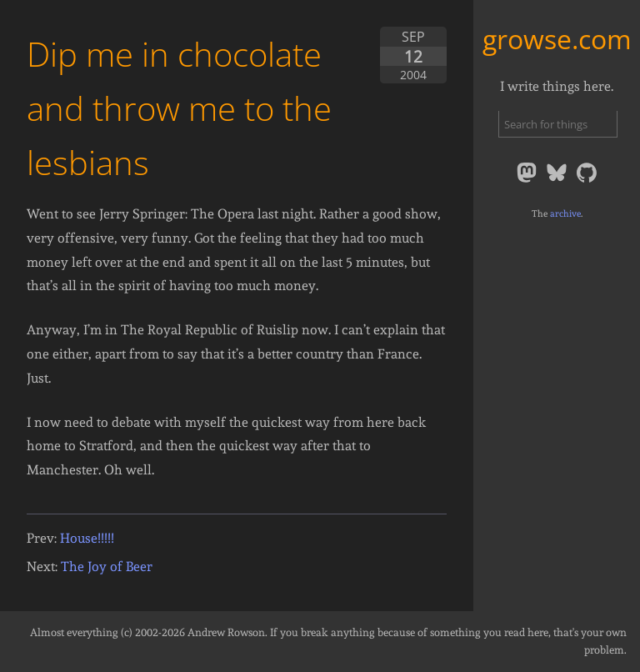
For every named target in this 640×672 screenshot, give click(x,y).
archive (565, 213)
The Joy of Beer (107, 567)
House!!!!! (87, 538)
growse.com (557, 39)
